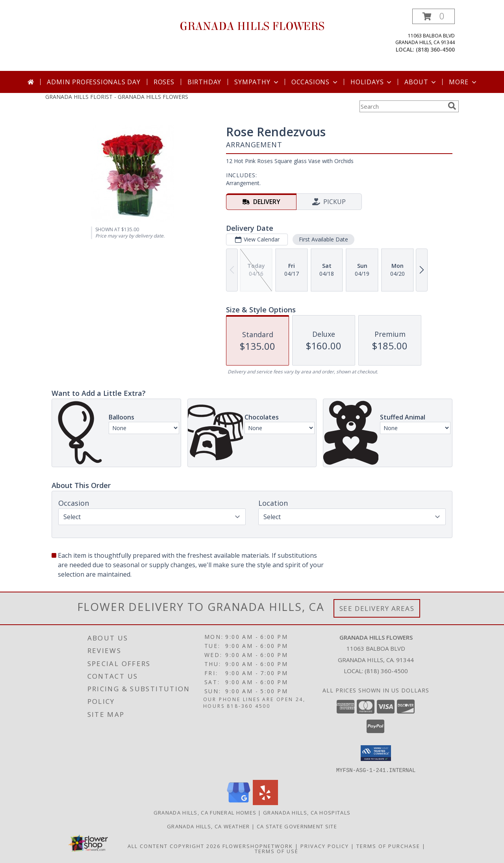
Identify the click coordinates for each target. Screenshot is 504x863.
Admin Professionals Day (94, 82)
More (463, 82)
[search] (452, 106)
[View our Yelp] (265, 803)
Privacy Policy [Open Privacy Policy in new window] (325, 846)
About (421, 82)
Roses (164, 82)
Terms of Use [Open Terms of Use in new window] (277, 851)
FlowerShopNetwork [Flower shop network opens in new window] (258, 846)
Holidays (372, 82)
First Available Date (323, 239)
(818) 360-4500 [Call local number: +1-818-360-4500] (435, 49)
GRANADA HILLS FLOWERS (252, 26)
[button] (434, 16)
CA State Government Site (297, 826)
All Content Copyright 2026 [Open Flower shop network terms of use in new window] (174, 846)
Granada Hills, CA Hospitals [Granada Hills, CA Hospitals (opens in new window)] (307, 812)
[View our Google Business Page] (239, 803)
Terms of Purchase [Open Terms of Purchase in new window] (388, 846)
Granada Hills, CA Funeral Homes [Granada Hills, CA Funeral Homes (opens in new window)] (205, 812)
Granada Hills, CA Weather (208, 826)
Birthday (204, 82)
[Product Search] (402, 106)
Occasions (315, 82)
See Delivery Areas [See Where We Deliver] (377, 608)
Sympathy (257, 82)
